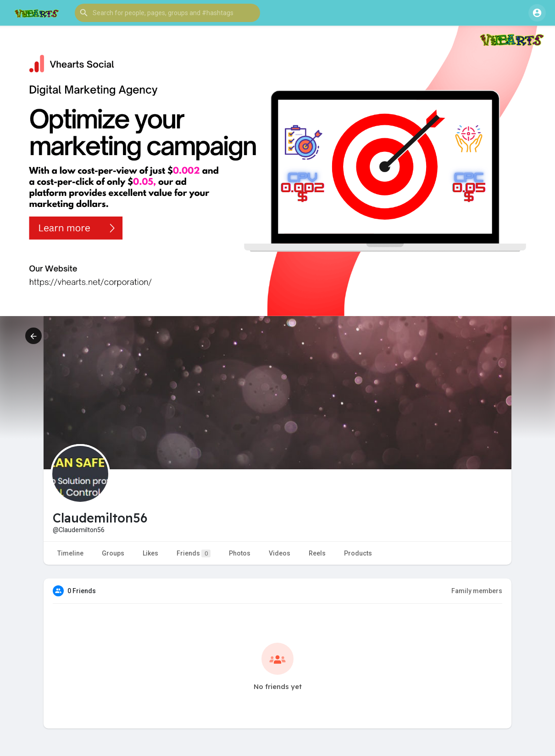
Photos (240, 553)
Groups (113, 553)
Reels (317, 553)
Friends (194, 553)
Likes (150, 553)
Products (358, 553)
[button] (167, 13)
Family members (477, 591)
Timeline (70, 553)
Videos (280, 553)
